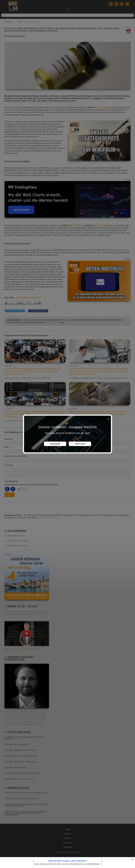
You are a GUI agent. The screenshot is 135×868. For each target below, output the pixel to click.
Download (55, 444)
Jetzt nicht (80, 444)
